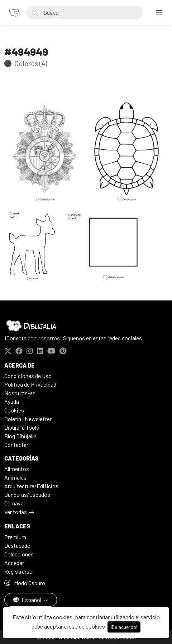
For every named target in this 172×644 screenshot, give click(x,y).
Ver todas (16, 512)
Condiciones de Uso (28, 376)
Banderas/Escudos (27, 494)
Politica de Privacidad (30, 384)
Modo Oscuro (25, 583)
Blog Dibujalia (20, 436)
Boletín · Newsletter (28, 419)
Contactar (16, 445)
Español (28, 600)
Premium (15, 537)
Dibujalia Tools (22, 427)
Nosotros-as (20, 393)
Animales (15, 477)
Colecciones (19, 554)
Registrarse (18, 571)
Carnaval (15, 503)
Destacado (17, 545)
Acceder (14, 563)
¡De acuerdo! (124, 627)
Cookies (14, 410)
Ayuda (12, 402)
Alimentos (17, 469)
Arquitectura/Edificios (31, 486)
